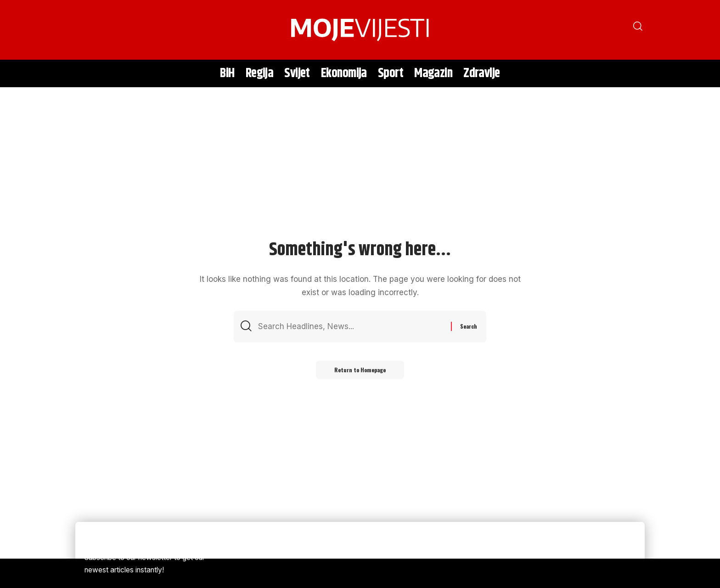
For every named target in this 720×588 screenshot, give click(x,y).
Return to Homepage (360, 370)
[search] (87, 30)
